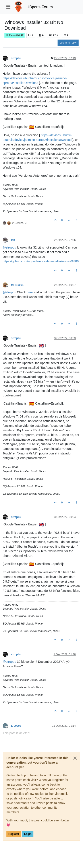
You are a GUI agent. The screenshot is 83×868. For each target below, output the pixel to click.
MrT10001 (17, 285)
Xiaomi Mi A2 (14, 35)
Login (28, 834)
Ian (13, 240)
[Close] (75, 758)
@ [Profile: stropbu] (9, 247)
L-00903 (16, 726)
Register (14, 834)
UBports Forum (40, 7)
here (30, 292)
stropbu (16, 58)
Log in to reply (68, 43)
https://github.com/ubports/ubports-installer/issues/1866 (41, 261)
